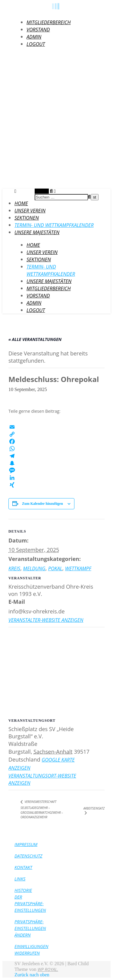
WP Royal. (48, 969)
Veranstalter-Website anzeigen (46, 620)
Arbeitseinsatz (94, 808)
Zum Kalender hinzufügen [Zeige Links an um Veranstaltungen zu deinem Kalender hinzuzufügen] (42, 504)
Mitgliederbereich (49, 22)
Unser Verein (30, 211)
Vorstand (38, 30)
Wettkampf (78, 568)
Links (20, 879)
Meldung (34, 568)
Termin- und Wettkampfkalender (54, 225)
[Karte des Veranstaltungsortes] (56, 671)
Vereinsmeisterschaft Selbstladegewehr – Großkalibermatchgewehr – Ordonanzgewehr (42, 809)
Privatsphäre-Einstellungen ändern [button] (30, 928)
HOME (21, 203)
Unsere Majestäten (37, 232)
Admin (34, 37)
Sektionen (27, 218)
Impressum (26, 844)
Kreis (14, 568)
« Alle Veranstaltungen (35, 339)
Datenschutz (28, 856)
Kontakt (23, 867)
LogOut (36, 44)
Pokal (55, 568)
